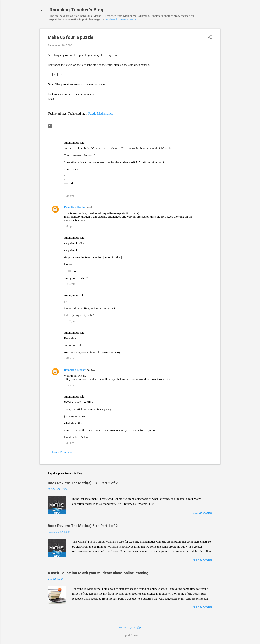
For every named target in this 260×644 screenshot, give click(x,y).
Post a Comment (62, 452)
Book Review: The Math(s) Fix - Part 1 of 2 (83, 526)
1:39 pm (69, 443)
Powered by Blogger (130, 627)
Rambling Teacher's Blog (76, 10)
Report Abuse (130, 635)
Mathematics (105, 113)
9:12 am (69, 385)
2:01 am (69, 358)
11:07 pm (70, 321)
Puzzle (92, 113)
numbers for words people (121, 19)
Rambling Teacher (75, 207)
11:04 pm (70, 284)
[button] (210, 38)
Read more (203, 513)
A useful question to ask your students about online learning (98, 573)
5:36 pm (69, 226)
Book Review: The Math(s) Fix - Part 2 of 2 (83, 483)
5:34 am (69, 196)
